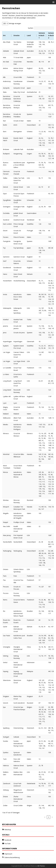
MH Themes (41, 866)
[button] (53, 2)
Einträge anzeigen (15, 23)
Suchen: (31, 28)
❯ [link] (52, 817)
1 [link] (49, 817)
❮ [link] (45, 817)
